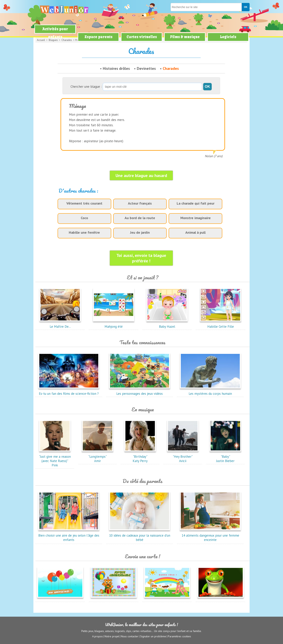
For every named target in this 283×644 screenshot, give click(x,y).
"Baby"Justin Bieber (225, 457)
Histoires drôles (116, 68)
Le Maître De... (60, 324)
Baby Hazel (167, 324)
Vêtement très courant (84, 203)
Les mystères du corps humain (210, 391)
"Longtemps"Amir (97, 457)
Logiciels (228, 37)
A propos (97, 636)
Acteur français (140, 203)
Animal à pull (195, 232)
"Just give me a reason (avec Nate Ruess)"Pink (55, 459)
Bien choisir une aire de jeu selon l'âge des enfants (69, 535)
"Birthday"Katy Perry (140, 457)
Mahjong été (114, 324)
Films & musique (185, 37)
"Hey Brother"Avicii (183, 457)
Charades (171, 68)
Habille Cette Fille (221, 324)
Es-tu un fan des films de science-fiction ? (69, 391)
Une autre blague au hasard (141, 175)
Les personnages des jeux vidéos (140, 391)
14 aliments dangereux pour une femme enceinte (210, 535)
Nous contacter (130, 636)
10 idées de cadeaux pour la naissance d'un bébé (140, 535)
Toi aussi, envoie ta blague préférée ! (141, 258)
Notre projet (112, 636)
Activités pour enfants (55, 33)
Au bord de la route (140, 218)
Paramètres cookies (179, 636)
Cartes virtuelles (142, 37)
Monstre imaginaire (196, 218)
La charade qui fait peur (196, 203)
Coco (84, 218)
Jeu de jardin (140, 232)
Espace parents (98, 37)
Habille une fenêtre (84, 232)
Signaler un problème (153, 636)
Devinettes (146, 68)
